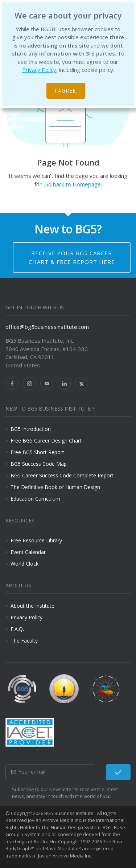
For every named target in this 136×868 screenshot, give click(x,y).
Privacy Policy (39, 70)
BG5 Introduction (31, 429)
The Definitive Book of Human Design (55, 487)
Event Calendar (28, 552)
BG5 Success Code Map (39, 464)
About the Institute (32, 606)
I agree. (66, 91)
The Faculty (24, 641)
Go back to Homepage (73, 184)
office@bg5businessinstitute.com (47, 327)
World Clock (24, 564)
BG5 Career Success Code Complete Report (62, 475)
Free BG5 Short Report (37, 452)
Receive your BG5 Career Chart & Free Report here (72, 257)
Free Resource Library (36, 540)
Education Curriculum (35, 499)
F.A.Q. (17, 629)
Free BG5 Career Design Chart (46, 441)
